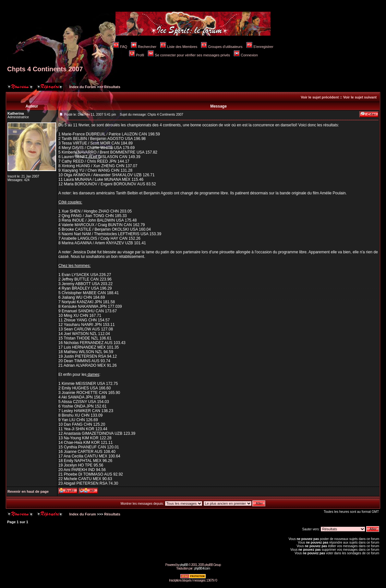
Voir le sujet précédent (320, 97)
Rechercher (144, 47)
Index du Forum (82, 87)
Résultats (112, 87)
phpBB (184, 565)
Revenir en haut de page (28, 491)
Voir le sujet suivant (360, 97)
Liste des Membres (179, 47)
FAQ (120, 47)
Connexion (246, 55)
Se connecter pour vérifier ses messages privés (189, 55)
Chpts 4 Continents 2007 (45, 69)
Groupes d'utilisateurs (222, 47)
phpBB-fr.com (202, 568)
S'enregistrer (260, 47)
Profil (137, 55)
